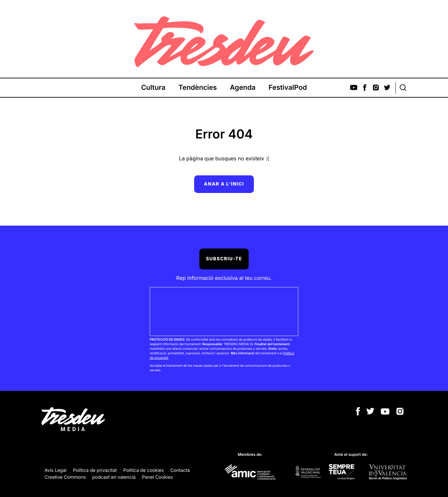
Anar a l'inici (224, 184)
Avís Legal (56, 470)
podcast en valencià (114, 477)
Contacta (180, 470)
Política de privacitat (95, 470)
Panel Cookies (157, 477)
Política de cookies (144, 470)
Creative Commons (65, 477)
